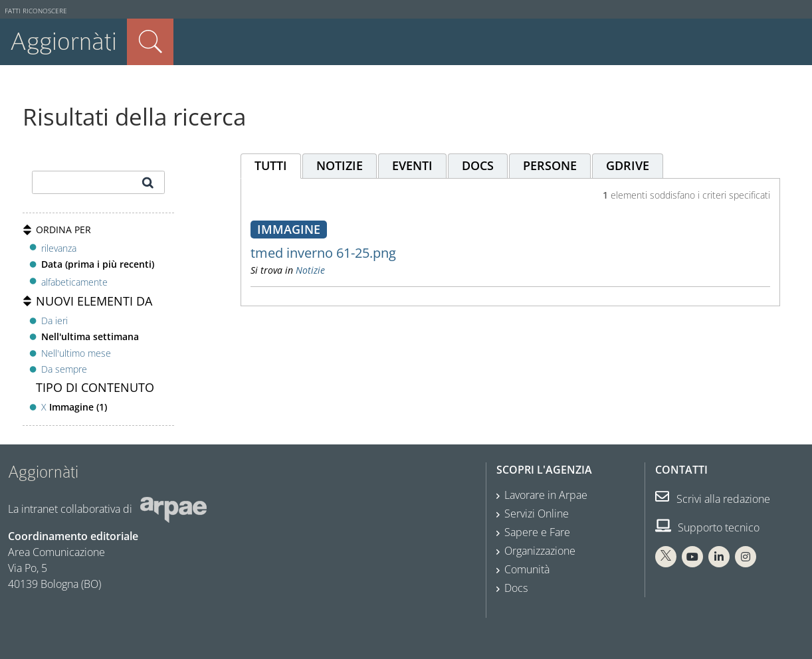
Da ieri (54, 321)
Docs (516, 588)
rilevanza (59, 248)
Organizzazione (540, 551)
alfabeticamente (74, 282)
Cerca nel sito (150, 42)
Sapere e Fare (537, 532)
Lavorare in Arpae (546, 495)
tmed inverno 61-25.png (323, 253)
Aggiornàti (63, 42)
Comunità (527, 569)
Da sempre (64, 369)
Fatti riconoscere (36, 11)
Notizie (310, 270)
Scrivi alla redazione (713, 499)
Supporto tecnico (707, 527)
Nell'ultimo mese (76, 353)
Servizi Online (537, 514)
